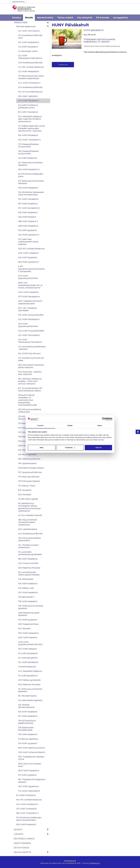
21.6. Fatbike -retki (26, 588)
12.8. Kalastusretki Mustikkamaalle (26, 729)
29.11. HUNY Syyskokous (28, 786)
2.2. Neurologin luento (28, 51)
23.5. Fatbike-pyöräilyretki (29, 680)
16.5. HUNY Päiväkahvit (28, 135)
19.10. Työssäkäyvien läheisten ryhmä (31, 758)
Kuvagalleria (121, 18)
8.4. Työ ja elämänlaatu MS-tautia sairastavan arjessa (30, 389)
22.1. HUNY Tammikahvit (29, 31)
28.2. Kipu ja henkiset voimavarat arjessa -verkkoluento (28, 522)
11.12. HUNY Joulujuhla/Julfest (31, 315)
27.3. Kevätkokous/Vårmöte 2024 (30, 37)
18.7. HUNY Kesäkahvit (28, 204)
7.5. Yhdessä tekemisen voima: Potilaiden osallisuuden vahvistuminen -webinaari (32, 128)
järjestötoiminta (18, 2)
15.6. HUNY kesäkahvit (28, 584)
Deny (42, 448)
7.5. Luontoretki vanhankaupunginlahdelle (30, 553)
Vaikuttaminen (22, 843)
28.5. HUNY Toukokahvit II (27, 813)
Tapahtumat (32, 23)
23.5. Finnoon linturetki (28, 563)
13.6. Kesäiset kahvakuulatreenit (26, 706)
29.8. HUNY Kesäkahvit (28, 226)
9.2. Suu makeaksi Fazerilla (30, 515)
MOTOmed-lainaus (24, 839)
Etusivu (17, 18)
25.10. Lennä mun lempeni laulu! (30, 765)
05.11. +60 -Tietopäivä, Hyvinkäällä (27, 309)
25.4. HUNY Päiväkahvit (28, 101)
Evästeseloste (70, 861)
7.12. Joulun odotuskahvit (29, 791)
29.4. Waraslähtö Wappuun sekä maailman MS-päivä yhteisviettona (30, 119)
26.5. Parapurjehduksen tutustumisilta (29, 152)
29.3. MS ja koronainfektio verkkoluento (29, 539)
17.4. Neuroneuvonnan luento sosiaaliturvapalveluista (31, 77)
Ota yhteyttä (85, 18)
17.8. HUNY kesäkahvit (28, 601)
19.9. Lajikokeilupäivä (27, 463)
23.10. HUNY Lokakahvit (28, 253)
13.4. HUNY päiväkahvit (28, 662)
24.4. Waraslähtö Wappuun (30, 671)
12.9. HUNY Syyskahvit (28, 258)
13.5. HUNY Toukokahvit (26, 809)
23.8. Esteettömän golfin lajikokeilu (29, 614)
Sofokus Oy (95, 863)
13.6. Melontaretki (26, 579)
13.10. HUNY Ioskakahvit (28, 633)
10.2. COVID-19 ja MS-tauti (29, 354)
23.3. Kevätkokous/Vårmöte (30, 87)
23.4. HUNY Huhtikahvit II (27, 804)
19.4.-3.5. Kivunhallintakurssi (30, 92)
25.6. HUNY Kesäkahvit (26, 824)
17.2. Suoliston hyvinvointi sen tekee (31, 359)
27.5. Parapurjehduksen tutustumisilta (28, 146)
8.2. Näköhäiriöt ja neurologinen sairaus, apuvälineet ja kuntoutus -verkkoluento (30, 507)
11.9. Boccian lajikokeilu (28, 739)
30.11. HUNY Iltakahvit (27, 649)
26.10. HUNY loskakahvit (29, 771)
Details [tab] (70, 425)
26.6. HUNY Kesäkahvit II (29, 169)
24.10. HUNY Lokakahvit (28, 292)
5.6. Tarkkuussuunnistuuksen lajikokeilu (31, 182)
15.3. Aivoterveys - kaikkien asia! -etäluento (30, 373)
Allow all (98, 448)
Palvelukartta (32, 852)
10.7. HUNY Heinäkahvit (28, 199)
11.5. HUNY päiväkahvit (28, 676)
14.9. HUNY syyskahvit (28, 620)
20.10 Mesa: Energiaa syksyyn (31, 468)
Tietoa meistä (65, 18)
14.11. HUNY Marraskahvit (29, 319)
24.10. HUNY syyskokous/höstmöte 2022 (30, 643)
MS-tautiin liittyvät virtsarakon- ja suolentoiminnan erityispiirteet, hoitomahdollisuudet (27, 400)
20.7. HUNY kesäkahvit (28, 593)
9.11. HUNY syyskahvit (27, 775)
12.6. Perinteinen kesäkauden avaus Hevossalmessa (31, 193)
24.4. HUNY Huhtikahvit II (29, 83)
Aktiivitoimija (21, 848)
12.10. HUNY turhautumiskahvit (32, 752)
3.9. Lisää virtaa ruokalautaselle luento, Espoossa (28, 242)
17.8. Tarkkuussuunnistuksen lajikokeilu (31, 607)
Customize (70, 448)
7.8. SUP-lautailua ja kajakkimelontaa (27, 722)
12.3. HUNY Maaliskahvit (29, 71)
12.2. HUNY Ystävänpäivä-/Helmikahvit (30, 57)
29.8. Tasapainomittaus (28, 624)
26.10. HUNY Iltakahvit (28, 638)
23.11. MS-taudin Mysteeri (29, 481)
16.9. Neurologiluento (27, 454)
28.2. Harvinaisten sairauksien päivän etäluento (31, 366)
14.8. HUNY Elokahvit (27, 217)
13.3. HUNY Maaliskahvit (29, 42)
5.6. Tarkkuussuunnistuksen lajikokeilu (30, 164)
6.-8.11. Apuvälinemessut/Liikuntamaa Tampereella (31, 269)
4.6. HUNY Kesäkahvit (28, 158)
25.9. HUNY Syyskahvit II (29, 235)
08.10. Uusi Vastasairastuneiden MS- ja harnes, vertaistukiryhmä (30, 285)
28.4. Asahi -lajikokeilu (28, 96)
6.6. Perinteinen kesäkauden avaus (31, 175)
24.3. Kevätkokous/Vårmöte (30, 63)
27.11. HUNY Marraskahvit (29, 297)
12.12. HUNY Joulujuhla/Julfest (31, 331)
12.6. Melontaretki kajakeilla (30, 700)
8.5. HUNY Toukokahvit (28, 112)
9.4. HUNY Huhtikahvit (26, 795)
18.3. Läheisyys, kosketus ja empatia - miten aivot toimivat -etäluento (30, 381)
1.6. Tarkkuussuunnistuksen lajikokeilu (30, 690)
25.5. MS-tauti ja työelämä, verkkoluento (30, 411)
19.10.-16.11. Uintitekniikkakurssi (31, 249)
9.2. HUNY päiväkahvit (28, 658)
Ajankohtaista (45, 18)
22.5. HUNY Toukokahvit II (29, 140)
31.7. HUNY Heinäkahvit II (29, 208)
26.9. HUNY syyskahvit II (29, 262)
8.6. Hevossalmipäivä (27, 696)
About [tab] (100, 425)
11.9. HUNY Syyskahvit (27, 230)
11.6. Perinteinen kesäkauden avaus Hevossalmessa (29, 819)
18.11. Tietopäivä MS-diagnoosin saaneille (32, 781)
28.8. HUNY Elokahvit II (28, 221)
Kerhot (32, 830)
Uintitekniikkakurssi (27, 667)
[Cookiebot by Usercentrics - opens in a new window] (104, 419)
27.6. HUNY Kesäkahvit (28, 188)
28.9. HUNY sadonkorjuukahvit (32, 748)
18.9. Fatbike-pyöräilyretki (29, 459)
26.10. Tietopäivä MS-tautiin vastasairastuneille (30, 302)
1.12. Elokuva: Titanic (27, 486)
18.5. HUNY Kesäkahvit (28, 559)
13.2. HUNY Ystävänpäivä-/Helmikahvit (30, 341)
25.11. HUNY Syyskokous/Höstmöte (28, 325)
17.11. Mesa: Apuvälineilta (29, 477)
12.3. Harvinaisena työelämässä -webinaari (32, 348)
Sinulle (29, 18)
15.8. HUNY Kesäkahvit (28, 213)
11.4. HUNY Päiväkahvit (28, 47)
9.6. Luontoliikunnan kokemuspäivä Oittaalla (29, 573)
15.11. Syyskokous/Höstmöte (30, 472)
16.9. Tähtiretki (24, 629)
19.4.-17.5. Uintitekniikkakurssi (29, 800)
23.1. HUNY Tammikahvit (29, 335)
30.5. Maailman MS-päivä (29, 568)
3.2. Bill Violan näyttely (28, 499)
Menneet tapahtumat (33, 27)
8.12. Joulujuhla (25, 490)
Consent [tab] (40, 425)
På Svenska (103, 18)
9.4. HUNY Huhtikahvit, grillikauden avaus (28, 106)
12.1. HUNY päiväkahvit (28, 653)
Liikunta (32, 834)
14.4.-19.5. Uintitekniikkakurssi (31, 67)
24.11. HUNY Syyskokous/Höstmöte (28, 277)
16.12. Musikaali (25, 495)
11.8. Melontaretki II (26, 597)
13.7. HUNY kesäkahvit (28, 716)
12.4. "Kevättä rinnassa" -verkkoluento (29, 546)
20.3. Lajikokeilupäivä (28, 529)
